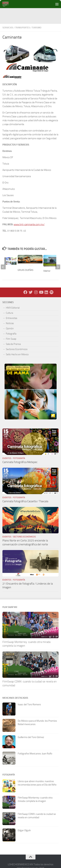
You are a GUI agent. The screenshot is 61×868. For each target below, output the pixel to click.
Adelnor (47, 271)
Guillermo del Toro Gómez (31, 737)
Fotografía (11, 334)
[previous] (3, 267)
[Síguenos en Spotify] (51, 292)
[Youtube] (41, 292)
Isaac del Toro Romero (29, 704)
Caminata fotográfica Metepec (20, 462)
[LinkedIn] (46, 292)
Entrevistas (12, 318)
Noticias (10, 323)
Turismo (37, 28)
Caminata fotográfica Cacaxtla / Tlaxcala (25, 501)
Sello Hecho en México (17, 354)
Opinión (10, 328)
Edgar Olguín (24, 830)
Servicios (8, 28)
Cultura (9, 313)
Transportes (23, 28)
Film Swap (11, 339)
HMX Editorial (13, 308)
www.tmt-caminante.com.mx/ (29, 224)
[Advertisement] (32, 15)
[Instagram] (36, 292)
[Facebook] (25, 292)
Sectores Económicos (17, 349)
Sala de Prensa (13, 344)
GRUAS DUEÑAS (25, 270)
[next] (58, 267)
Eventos (7, 458)
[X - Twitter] (31, 292)
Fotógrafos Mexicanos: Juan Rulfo (35, 754)
